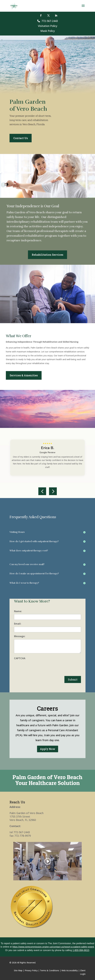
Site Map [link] (18, 970)
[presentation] (36, 667)
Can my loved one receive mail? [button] (27, 564)
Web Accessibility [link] (70, 970)
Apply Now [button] (48, 749)
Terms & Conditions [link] (50, 970)
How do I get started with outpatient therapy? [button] (34, 541)
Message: (20, 636)
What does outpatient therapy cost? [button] (29, 551)
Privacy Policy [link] (31, 970)
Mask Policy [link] (48, 31)
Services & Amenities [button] (24, 375)
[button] (83, 8)
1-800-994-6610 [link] (81, 950)
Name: (18, 611)
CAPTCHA (20, 658)
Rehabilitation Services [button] (47, 255)
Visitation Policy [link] (48, 26)
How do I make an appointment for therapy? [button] (34, 574)
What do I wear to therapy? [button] (24, 583)
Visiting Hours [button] (17, 532)
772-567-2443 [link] (48, 21)
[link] (14, 6)
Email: (18, 624)
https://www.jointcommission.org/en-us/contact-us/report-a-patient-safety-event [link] (53, 947)
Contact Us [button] (21, 138)
